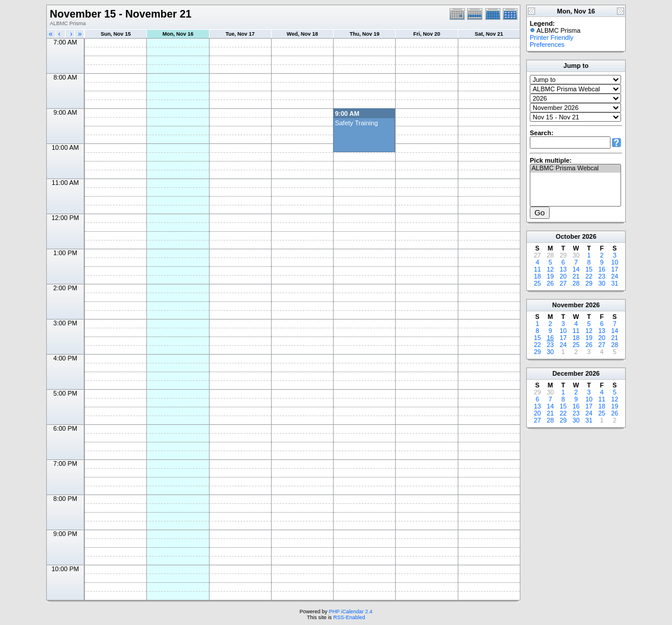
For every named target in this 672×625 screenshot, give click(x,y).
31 (615, 283)
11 (537, 269)
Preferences (547, 44)
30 (602, 283)
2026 (589, 236)
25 (537, 283)
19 (550, 276)
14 (576, 269)
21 (576, 276)
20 (563, 276)
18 (537, 276)
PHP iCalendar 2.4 (351, 612)
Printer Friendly (552, 37)
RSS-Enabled (349, 617)
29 (589, 283)
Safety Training (356, 123)
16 (602, 269)
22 (589, 276)
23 (602, 276)
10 (615, 262)
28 (576, 283)
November (568, 305)
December (568, 373)
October (568, 236)
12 (550, 269)
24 (615, 276)
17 (615, 269)
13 (563, 269)
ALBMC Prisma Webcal (575, 169)
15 (589, 269)
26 (550, 283)
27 (563, 283)
